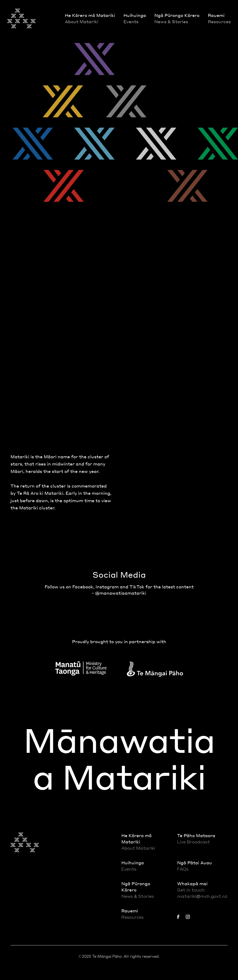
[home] (21, 18)
